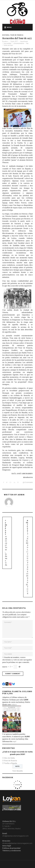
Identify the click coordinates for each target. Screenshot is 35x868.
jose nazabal (7, 43)
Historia (6, 35)
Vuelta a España (10, 763)
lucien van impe (8, 45)
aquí (14, 741)
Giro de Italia (9, 758)
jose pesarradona (19, 43)
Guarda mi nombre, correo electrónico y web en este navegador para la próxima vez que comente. (17, 660)
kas (27, 43)
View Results (17, 771)
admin (6, 41)
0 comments (28, 482)
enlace (14, 705)
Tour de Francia (17, 35)
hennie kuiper (24, 41)
